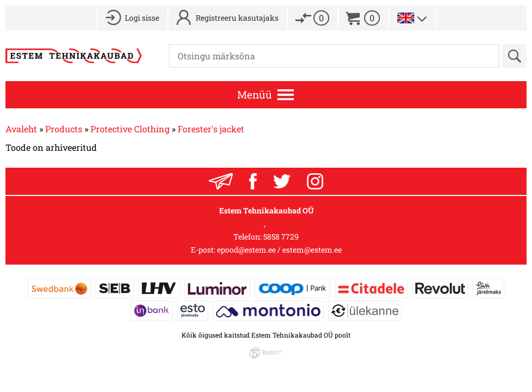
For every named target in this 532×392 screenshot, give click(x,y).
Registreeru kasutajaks (237, 18)
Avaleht (21, 129)
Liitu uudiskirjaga (221, 181)
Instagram (315, 181)
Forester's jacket (211, 129)
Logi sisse (142, 18)
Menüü (255, 94)
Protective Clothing (130, 129)
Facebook (253, 181)
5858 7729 (281, 237)
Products (64, 129)
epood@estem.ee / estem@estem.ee (279, 250)
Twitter (282, 181)
